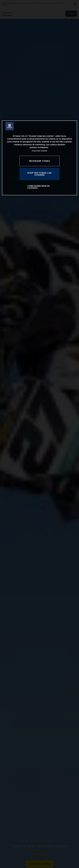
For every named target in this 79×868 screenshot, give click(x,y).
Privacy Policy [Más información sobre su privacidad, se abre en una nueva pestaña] (36, 151)
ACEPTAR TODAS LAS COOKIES (39, 174)
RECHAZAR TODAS (39, 161)
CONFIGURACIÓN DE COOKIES (39, 187)
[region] (39, 158)
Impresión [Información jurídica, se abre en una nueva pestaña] (44, 151)
